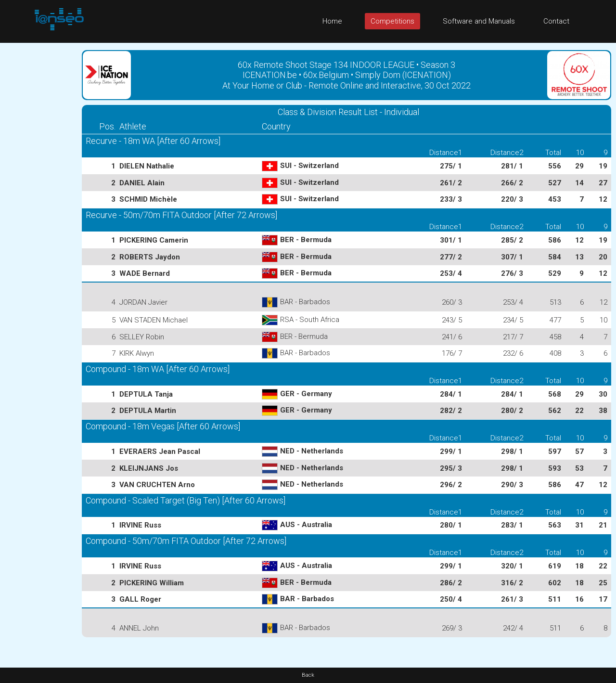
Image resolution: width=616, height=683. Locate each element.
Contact (556, 21)
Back (308, 675)
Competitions (392, 21)
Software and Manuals (479, 21)
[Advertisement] (38, 187)
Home (332, 21)
